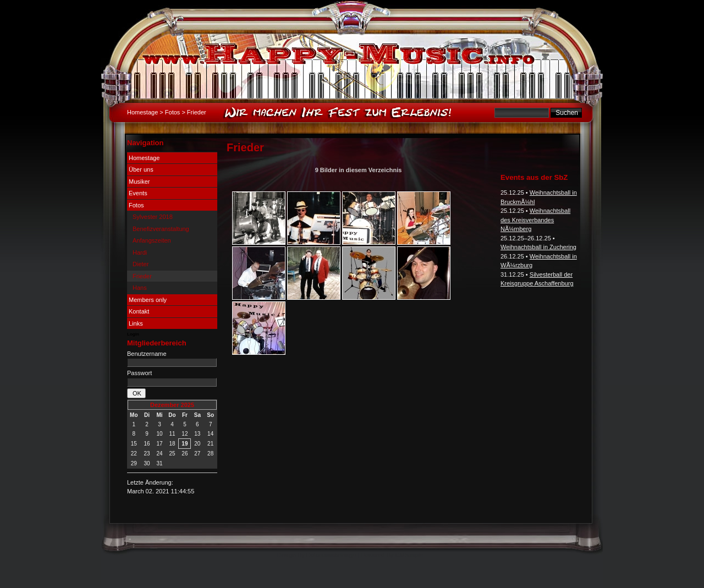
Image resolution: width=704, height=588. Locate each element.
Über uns (141, 169)
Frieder (142, 276)
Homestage (142, 112)
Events (138, 193)
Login (133, 334)
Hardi (140, 252)
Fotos (173, 112)
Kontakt (139, 311)
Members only (148, 300)
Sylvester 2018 (153, 217)
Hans (140, 288)
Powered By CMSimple (392, 555)
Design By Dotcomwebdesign (317, 555)
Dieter (141, 264)
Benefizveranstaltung (161, 229)
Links (136, 323)
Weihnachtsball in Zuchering (538, 247)
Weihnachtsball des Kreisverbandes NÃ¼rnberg (535, 220)
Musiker (139, 182)
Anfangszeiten (152, 240)
